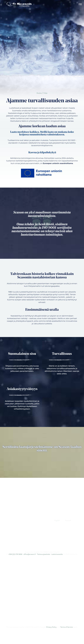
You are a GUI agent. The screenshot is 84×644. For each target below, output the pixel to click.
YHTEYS (27, 521)
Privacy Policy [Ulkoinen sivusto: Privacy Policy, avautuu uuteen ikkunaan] (51, 627)
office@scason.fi (30, 554)
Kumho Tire (43, 538)
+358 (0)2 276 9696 (15, 554)
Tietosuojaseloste (44, 554)
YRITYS (16, 521)
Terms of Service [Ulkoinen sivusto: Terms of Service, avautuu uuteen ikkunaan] (66, 627)
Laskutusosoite (57, 554)
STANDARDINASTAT (48, 515)
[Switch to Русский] (68, 521)
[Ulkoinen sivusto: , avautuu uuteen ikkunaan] (35, 546)
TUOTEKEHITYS (67, 515)
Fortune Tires (43, 530)
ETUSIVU (15, 515)
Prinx (43, 525)
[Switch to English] (57, 521)
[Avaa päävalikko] (80, 4)
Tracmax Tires (43, 534)
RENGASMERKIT (42, 521)
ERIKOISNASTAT (29, 515)
